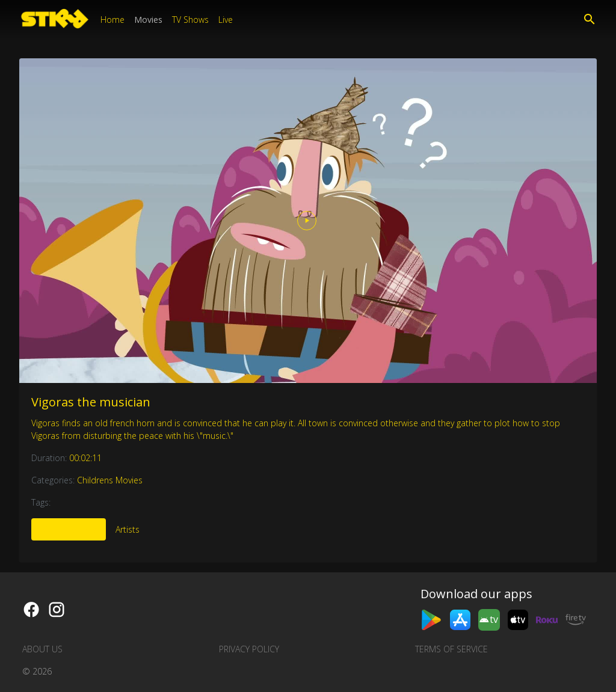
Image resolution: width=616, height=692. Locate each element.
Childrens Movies (110, 480)
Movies (148, 20)
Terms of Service (451, 649)
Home (112, 20)
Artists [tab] (128, 529)
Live (226, 20)
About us (42, 649)
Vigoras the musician (91, 402)
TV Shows (190, 20)
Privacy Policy (249, 649)
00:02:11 (85, 458)
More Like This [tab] (69, 529)
